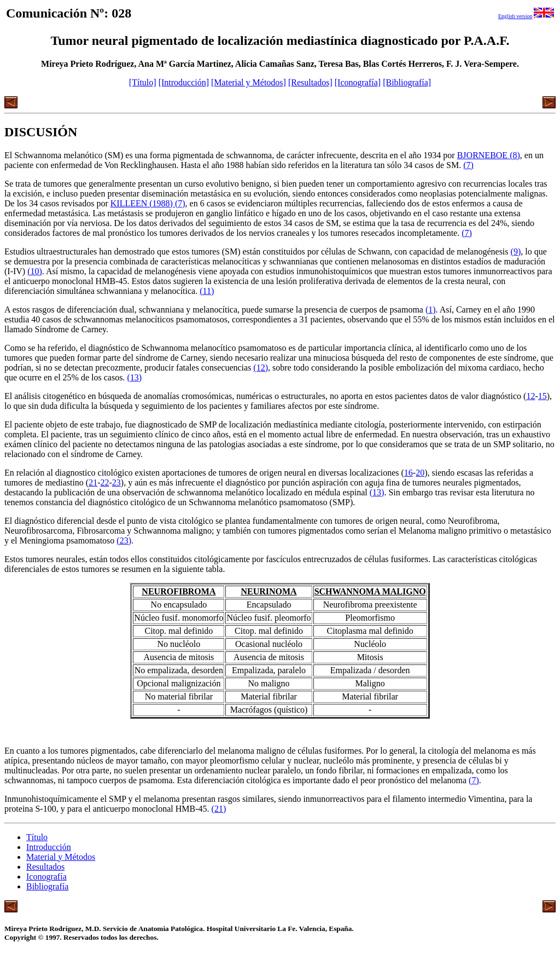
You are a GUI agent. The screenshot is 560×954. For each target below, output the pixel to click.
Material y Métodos (61, 857)
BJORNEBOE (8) (489, 155)
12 (530, 396)
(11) (207, 291)
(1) (431, 310)
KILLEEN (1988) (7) (148, 203)
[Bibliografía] (407, 82)
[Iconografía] (358, 82)
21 (93, 482)
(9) (516, 251)
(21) (219, 809)
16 (409, 473)
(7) (468, 165)
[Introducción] (184, 82)
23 (116, 482)
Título (37, 837)
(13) (134, 377)
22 (105, 482)
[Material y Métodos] (249, 82)
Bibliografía (47, 886)
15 (542, 396)
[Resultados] (310, 82)
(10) (35, 271)
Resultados (45, 867)
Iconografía (46, 877)
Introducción (49, 847)
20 (420, 473)
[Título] (143, 82)
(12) (261, 368)
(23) (124, 540)
